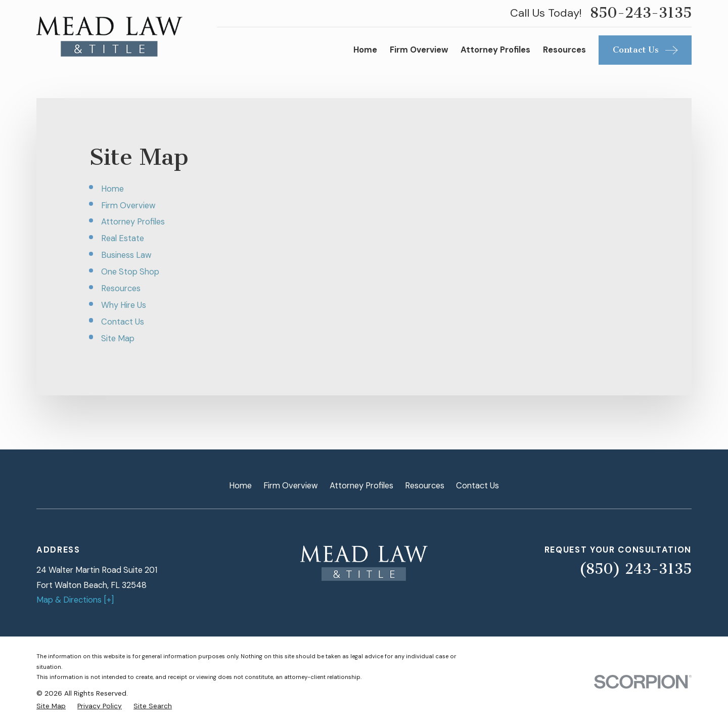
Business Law (126, 255)
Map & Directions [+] (75, 600)
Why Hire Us (124, 305)
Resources (121, 288)
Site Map (118, 338)
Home (112, 189)
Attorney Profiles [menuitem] (495, 50)
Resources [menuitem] (564, 50)
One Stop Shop (130, 272)
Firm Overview (128, 206)
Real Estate (123, 238)
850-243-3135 (641, 13)
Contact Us (123, 322)
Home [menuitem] (365, 50)
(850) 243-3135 (635, 569)
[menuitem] (51, 706)
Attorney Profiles (133, 222)
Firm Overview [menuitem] (419, 50)
